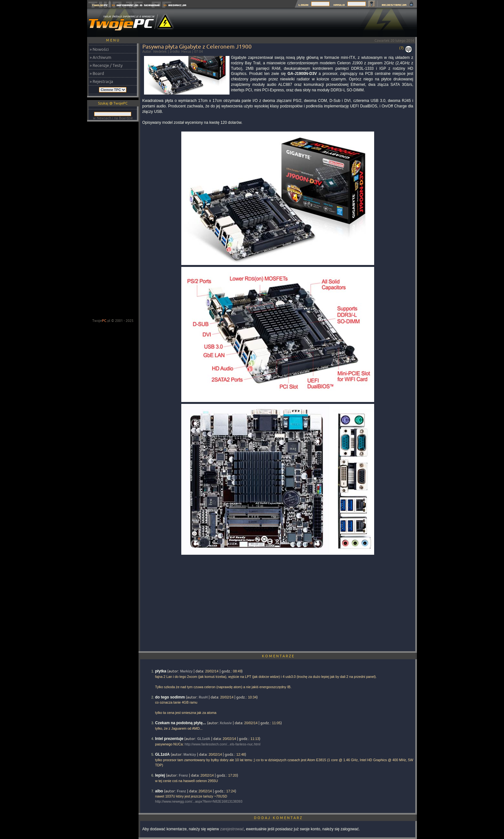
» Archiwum (100, 57)
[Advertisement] (300, 23)
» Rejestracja (101, 81)
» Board (97, 73)
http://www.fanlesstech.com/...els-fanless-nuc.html (222, 744)
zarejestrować (232, 829)
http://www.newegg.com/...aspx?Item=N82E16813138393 (199, 801)
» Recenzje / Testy (106, 65)
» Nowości (99, 49)
